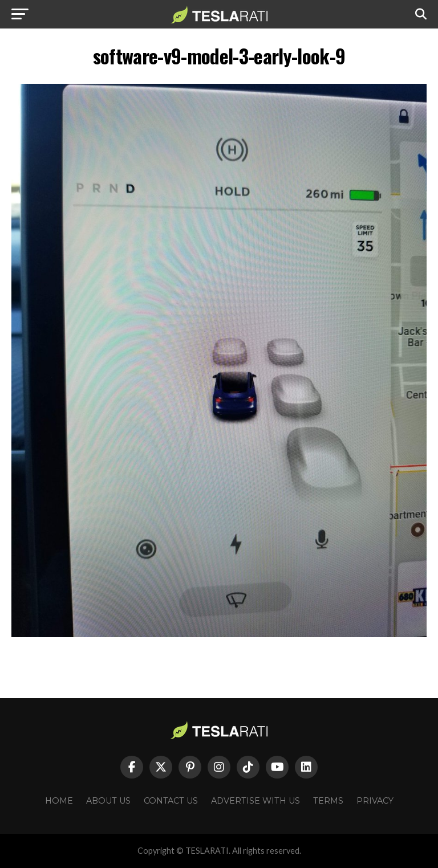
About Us (108, 801)
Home (59, 801)
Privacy (375, 801)
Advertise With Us (255, 801)
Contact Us (171, 801)
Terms (328, 801)
